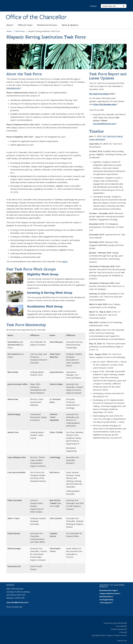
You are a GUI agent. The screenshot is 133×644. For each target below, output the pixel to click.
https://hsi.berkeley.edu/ (106, 104)
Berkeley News (106, 597)
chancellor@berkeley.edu (18, 602)
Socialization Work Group (45, 306)
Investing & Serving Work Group (50, 293)
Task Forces (20, 31)
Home (9, 31)
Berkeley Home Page (109, 590)
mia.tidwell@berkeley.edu (105, 124)
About (10, 25)
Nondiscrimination (119, 629)
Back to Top (122, 641)
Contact (93, 6)
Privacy (123, 632)
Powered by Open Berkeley (115, 623)
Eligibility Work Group (43, 274)
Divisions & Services (48, 25)
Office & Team (26, 25)
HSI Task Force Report (99, 94)
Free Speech (107, 603)
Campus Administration (110, 594)
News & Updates (70, 25)
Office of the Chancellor (36, 17)
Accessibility (121, 626)
